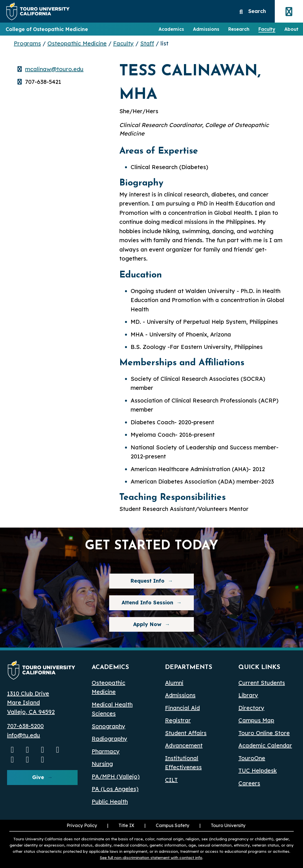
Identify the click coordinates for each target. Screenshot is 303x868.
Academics (171, 29)
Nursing (102, 764)
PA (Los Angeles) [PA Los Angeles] (115, 789)
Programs (27, 43)
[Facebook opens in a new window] (43, 749)
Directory (251, 708)
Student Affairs (186, 733)
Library (248, 695)
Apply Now (147, 624)
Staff (147, 43)
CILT (171, 780)
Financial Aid (182, 708)
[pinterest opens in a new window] (43, 759)
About (291, 29)
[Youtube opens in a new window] (12, 749)
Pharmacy (106, 751)
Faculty (267, 29)
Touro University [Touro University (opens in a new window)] (222, 825)
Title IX (120, 825)
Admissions (206, 29)
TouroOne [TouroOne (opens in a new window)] (252, 758)
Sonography (108, 726)
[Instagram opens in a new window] (28, 749)
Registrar (178, 720)
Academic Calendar (265, 745)
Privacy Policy (82, 825)
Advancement (184, 745)
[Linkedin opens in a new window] (58, 749)
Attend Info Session (141, 603)
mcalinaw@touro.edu (54, 69)
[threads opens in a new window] (28, 759)
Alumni (174, 683)
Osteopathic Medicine (77, 43)
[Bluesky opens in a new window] (12, 759)
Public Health (110, 802)
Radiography (109, 739)
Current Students (262, 683)
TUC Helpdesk (258, 770)
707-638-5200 (25, 726)
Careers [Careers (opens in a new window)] (249, 783)
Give (38, 777)
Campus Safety (173, 825)
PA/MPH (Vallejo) (116, 776)
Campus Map (256, 720)
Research (239, 29)
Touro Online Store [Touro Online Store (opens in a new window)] (264, 733)
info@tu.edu (24, 735)
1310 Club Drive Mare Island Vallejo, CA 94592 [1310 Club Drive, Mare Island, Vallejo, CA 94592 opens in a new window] (31, 703)
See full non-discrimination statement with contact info (151, 857)
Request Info (147, 581)
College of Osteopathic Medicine (47, 29)
